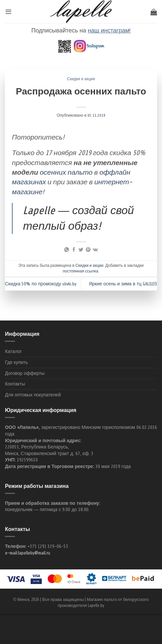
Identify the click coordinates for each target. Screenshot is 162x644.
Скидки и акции (81, 79)
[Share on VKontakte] (95, 250)
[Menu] (8, 11)
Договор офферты (25, 373)
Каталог (13, 351)
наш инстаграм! (109, 31)
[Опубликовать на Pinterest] (88, 250)
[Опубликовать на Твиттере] (81, 250)
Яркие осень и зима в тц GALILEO (123, 284)
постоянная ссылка (81, 271)
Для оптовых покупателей (33, 395)
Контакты (15, 384)
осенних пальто (66, 172)
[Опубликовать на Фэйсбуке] (74, 250)
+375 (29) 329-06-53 (48, 546)
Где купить (16, 362)
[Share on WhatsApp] (67, 250)
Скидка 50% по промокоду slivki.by (41, 284)
